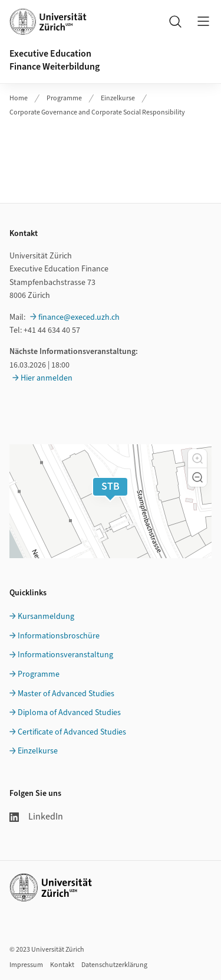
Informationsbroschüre (59, 636)
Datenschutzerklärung (114, 965)
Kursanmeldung (46, 617)
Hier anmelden (47, 378)
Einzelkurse (118, 98)
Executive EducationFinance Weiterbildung (55, 60)
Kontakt (62, 965)
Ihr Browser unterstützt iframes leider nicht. (111, 154)
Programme (64, 98)
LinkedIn (36, 817)
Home (19, 98)
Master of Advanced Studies (66, 694)
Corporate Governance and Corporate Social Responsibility (97, 112)
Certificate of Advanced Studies (72, 732)
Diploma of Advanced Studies (69, 713)
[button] (197, 458)
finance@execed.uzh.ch (79, 317)
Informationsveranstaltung (65, 655)
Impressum (26, 965)
